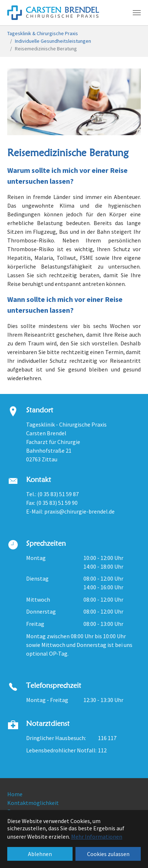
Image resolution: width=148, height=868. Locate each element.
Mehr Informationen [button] (97, 836)
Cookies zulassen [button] (108, 854)
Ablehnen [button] (40, 854)
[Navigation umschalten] (137, 13)
